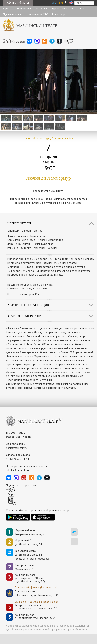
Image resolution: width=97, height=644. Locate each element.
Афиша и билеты (18, 2)
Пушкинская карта (14, 14)
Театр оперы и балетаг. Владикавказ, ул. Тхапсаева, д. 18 (36, 607)
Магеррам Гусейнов (46, 248)
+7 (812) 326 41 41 (18, 459)
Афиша (7, 8)
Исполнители (19, 223)
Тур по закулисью (62, 8)
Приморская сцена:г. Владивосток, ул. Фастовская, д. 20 (33, 593)
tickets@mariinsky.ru (18, 470)
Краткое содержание (25, 316)
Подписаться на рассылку (21, 485)
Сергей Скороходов (51, 240)
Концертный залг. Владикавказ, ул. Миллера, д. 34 (35, 616)
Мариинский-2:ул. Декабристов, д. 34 (28, 542)
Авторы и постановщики (29, 305)
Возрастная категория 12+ (23, 294)
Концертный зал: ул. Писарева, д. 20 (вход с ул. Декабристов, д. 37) (30, 578)
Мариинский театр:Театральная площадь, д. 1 (31, 532)
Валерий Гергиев (32, 231)
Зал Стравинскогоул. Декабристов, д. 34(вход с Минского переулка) (32, 555)
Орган (80, 8)
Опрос (12, 494)
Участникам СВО (38, 14)
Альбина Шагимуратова (32, 236)
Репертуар (59, 14)
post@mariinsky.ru (17, 448)
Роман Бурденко (43, 244)
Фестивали (41, 8)
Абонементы (23, 8)
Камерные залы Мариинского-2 (24, 567)
